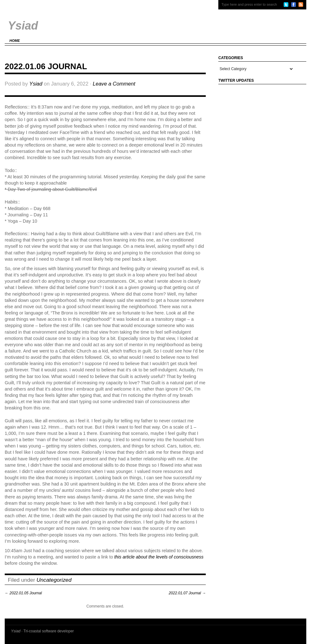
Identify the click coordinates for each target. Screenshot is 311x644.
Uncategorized (54, 580)
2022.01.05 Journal (23, 593)
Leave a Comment (114, 84)
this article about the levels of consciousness (159, 557)
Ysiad (36, 84)
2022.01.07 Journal (187, 593)
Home (15, 41)
